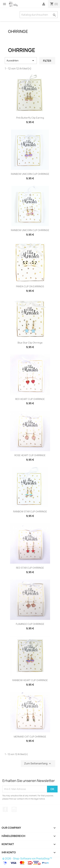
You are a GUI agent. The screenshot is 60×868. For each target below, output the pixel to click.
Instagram (14, 809)
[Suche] (39, 15)
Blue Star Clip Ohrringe (30, 343)
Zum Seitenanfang (38, 764)
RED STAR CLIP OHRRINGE (30, 568)
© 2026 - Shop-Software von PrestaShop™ (27, 859)
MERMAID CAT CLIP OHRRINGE (30, 737)
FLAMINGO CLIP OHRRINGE (30, 624)
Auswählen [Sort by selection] (21, 61)
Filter (47, 61)
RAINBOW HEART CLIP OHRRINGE (30, 680)
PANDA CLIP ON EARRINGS (30, 286)
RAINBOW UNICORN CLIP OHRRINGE (30, 174)
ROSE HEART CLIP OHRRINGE (30, 455)
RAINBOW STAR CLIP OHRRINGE (30, 512)
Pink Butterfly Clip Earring (30, 118)
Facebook (5, 809)
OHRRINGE (18, 31)
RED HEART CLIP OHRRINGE (30, 399)
